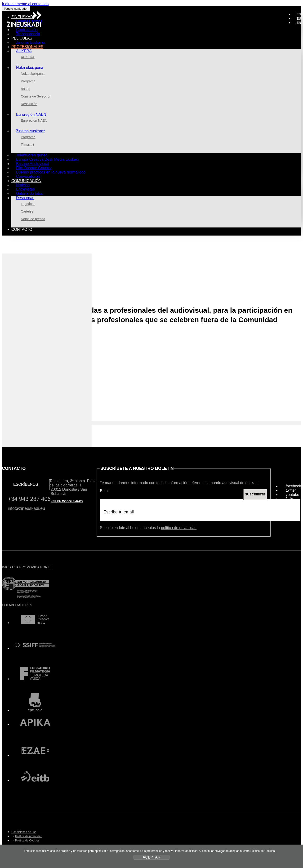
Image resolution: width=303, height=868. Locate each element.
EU (299, 18)
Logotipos (28, 204)
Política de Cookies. (263, 851)
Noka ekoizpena (30, 68)
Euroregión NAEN (31, 114)
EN (299, 23)
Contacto (22, 229)
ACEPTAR (151, 857)
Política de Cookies (27, 841)
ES (299, 14)
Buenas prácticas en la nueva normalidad (51, 172)
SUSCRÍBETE (255, 494)
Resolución (29, 104)
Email (105, 491)
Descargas (25, 198)
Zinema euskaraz (31, 131)
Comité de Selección (36, 96)
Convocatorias (28, 176)
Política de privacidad (29, 836)
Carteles (27, 211)
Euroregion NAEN (34, 120)
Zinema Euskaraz (31, 42)
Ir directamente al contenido (25, 4)
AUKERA (24, 51)
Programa (28, 81)
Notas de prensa (33, 219)
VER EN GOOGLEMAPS (67, 501)
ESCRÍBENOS (26, 484)
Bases (25, 89)
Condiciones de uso (24, 832)
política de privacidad (179, 528)
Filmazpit (27, 145)
